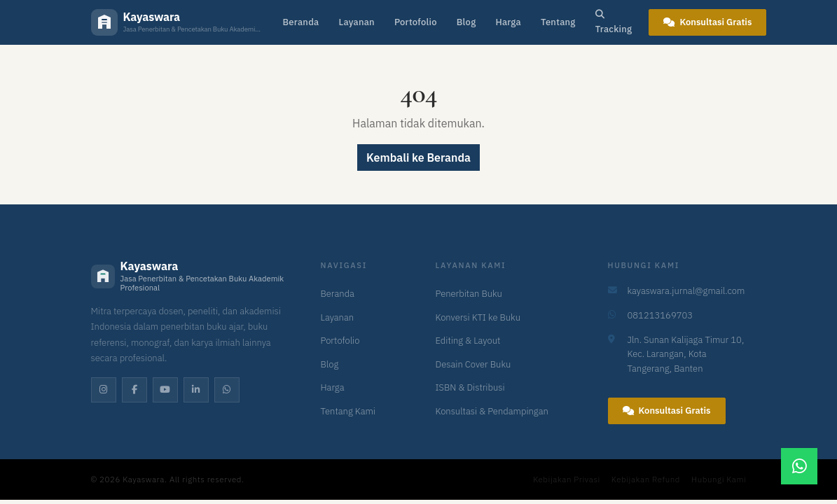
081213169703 (660, 315)
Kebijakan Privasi (567, 479)
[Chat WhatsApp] (799, 466)
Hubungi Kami (719, 479)
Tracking (614, 22)
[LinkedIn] (196, 390)
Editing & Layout (468, 341)
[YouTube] (165, 390)
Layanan (356, 22)
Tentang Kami (348, 411)
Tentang (558, 22)
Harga (508, 22)
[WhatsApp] (227, 390)
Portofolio (416, 22)
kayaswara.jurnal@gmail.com (686, 291)
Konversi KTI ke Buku (478, 317)
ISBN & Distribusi (470, 387)
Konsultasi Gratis (707, 22)
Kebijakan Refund (646, 479)
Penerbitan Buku (469, 294)
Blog (466, 22)
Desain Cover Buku (473, 364)
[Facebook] (134, 390)
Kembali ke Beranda (418, 157)
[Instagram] (104, 390)
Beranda (301, 22)
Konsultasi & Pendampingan (492, 411)
